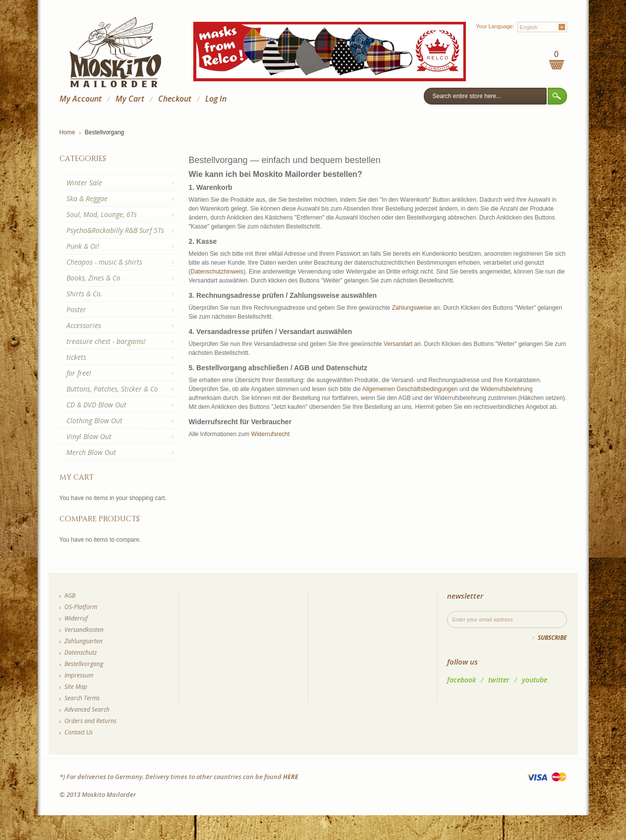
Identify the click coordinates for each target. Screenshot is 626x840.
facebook (461, 680)
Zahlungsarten (84, 641)
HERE (291, 777)
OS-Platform (81, 607)
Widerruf (76, 618)
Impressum (79, 675)
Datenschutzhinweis (217, 272)
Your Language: (495, 26)
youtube (535, 680)
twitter (499, 680)
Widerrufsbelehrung (507, 389)
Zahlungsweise (412, 308)
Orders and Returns (90, 721)
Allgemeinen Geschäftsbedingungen (410, 389)
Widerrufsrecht (271, 434)
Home (67, 132)
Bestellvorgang (84, 664)
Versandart (398, 344)
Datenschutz (81, 652)
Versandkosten (84, 630)
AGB (70, 595)
